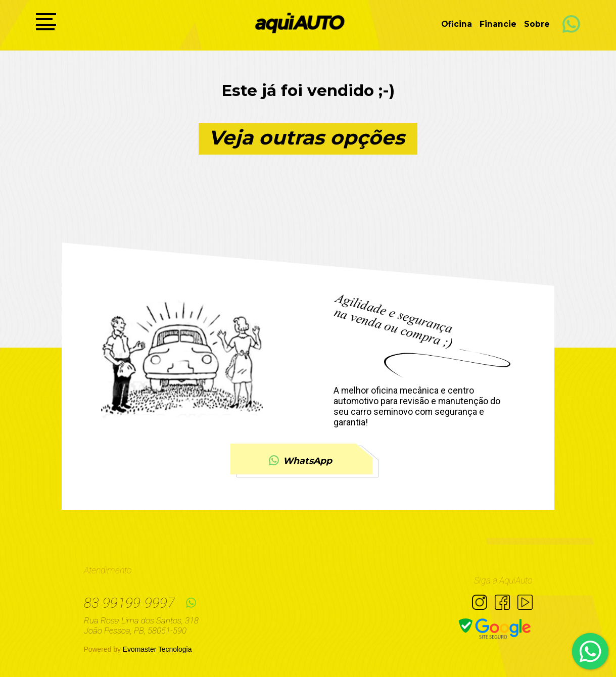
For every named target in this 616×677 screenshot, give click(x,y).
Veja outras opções (307, 137)
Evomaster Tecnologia (157, 649)
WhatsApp (300, 460)
